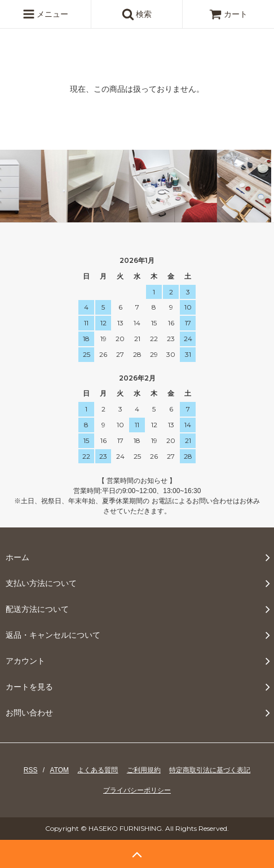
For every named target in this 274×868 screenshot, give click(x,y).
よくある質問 (98, 770)
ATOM (60, 770)
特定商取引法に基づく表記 (210, 770)
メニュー (46, 14)
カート (228, 14)
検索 (137, 14)
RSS (31, 770)
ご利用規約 (144, 770)
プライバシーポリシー (137, 790)
